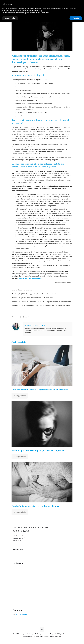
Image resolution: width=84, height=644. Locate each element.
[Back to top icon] (42, 629)
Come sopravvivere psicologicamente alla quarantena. (40, 390)
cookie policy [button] (38, 11)
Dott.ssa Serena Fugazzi (35, 325)
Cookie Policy (28, 636)
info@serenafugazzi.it (21, 536)
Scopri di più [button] (10, 18)
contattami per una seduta (30, 278)
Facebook (18, 550)
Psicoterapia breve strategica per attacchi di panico (38, 451)
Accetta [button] (76, 18)
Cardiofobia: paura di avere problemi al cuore (35, 506)
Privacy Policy (38, 636)
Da (20, 615)
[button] (81, 4)
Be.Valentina (57, 636)
